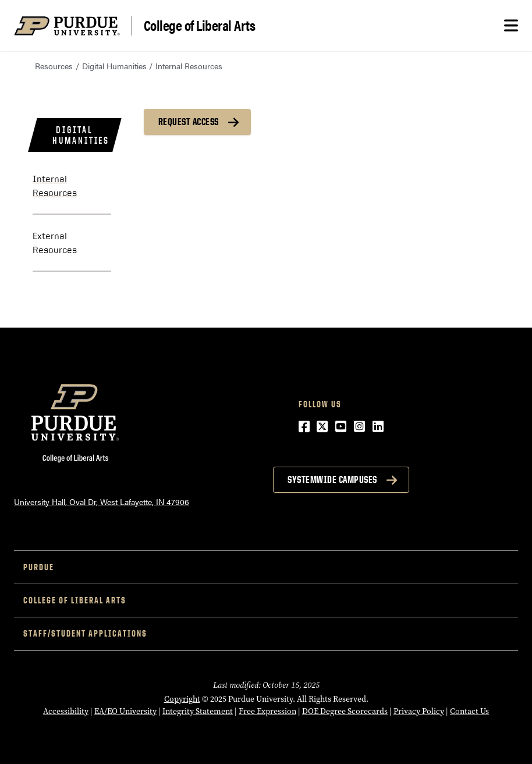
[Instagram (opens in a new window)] (359, 426)
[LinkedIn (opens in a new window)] (378, 426)
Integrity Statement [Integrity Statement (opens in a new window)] (198, 711)
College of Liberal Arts (200, 26)
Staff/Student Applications (85, 633)
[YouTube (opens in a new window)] (341, 426)
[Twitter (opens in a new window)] (322, 426)
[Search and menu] (511, 26)
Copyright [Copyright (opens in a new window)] (182, 699)
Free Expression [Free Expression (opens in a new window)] (267, 711)
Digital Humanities (114, 66)
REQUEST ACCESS (189, 122)
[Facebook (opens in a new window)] (304, 426)
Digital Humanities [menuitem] (81, 135)
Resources (54, 66)
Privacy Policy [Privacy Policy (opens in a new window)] (419, 711)
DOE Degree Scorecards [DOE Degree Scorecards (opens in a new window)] (345, 711)
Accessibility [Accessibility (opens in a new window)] (66, 711)
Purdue (39, 567)
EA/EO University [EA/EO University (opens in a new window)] (125, 711)
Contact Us (469, 711)
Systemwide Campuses (332, 479)
